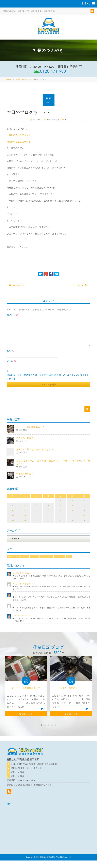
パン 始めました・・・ (22, 616)
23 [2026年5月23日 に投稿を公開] (72, 515)
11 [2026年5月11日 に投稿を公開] (13, 510)
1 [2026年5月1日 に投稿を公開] (60, 501)
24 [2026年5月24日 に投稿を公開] (84, 515)
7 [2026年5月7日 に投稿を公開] (48, 505)
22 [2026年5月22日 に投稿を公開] (60, 515)
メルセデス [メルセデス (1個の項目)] (59, 556)
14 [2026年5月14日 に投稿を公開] (48, 510)
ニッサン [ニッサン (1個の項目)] (35, 556)
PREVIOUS (18, 285)
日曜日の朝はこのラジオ (19, 142)
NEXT (80, 285)
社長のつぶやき (22, 79)
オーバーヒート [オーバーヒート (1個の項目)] (22, 556)
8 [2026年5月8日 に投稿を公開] (60, 505)
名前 (10, 351)
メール (11, 361)
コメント (12, 315)
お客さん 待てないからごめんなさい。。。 (38, 449)
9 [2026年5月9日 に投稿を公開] (72, 505)
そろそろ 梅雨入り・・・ (29, 438)
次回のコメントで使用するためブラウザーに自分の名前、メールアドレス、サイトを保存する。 (48, 377)
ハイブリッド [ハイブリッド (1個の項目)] (47, 556)
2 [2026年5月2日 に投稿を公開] (72, 501)
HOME (9, 79)
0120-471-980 (18, 768)
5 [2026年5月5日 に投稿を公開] (25, 505)
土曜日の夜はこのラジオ (19, 135)
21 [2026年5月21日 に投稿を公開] (48, 515)
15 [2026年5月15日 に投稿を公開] (60, 510)
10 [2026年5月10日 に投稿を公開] (84, 505)
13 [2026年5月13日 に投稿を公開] (37, 510)
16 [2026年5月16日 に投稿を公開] (72, 510)
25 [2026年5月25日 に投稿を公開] (13, 520)
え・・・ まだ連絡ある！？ (30, 427)
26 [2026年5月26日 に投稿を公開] (25, 520)
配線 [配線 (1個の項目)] (69, 556)
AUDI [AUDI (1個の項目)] (10, 556)
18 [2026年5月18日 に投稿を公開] (13, 515)
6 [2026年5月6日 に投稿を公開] (37, 505)
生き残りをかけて (25, 473)
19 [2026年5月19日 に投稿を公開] (25, 515)
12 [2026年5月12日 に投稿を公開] (25, 510)
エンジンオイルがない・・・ (24, 573)
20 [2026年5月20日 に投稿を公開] (37, 515)
